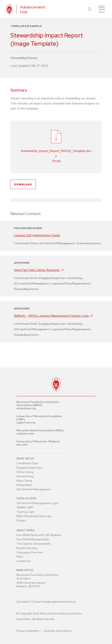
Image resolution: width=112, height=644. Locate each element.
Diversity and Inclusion (58, 631)
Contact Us (23, 561)
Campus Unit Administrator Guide (37, 235)
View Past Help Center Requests (37, 270)
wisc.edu (22, 445)
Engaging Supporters (29, 468)
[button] (90, 9)
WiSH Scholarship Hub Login (34, 516)
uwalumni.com (25, 433)
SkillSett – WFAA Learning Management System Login (51, 316)
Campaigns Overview (30, 552)
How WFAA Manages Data (33, 539)
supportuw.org (26, 422)
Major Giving (24, 481)
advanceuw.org (26, 408)
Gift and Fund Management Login (37, 503)
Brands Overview (27, 548)
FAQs (20, 557)
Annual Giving (25, 476)
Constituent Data (27, 463)
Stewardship (24, 485)
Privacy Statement (28, 631)
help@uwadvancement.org (59, 602)
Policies (21, 520)
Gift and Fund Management (33, 489)
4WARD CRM (25, 507)
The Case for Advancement (33, 544)
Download (23, 184)
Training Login (25, 512)
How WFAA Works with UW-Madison (39, 535)
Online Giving (25, 472)
